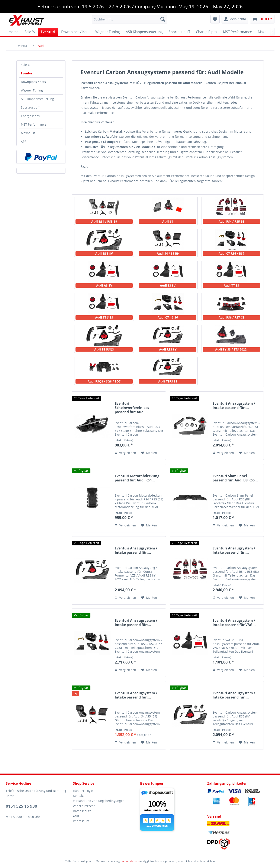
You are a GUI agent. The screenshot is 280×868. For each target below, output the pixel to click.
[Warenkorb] (262, 19)
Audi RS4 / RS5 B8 (231, 221)
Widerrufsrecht (84, 806)
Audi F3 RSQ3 (104, 349)
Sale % (26, 65)
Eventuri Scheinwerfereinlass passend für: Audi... (132, 408)
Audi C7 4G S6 (168, 317)
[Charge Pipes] (207, 32)
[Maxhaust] (266, 32)
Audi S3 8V (168, 285)
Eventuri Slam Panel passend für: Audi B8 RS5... (235, 478)
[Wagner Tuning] (108, 32)
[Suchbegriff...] (130, 19)
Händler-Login (83, 791)
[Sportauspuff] (179, 32)
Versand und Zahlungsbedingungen (99, 801)
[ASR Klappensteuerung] (144, 32)
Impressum (81, 821)
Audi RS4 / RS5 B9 (104, 221)
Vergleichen (125, 453)
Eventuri (27, 73)
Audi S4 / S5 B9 (168, 253)
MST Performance (34, 124)
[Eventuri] (48, 32)
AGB (76, 816)
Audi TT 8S (231, 285)
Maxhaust (28, 133)
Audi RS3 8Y (168, 349)
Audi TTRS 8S (168, 381)
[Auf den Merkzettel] (149, 453)
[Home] (14, 32)
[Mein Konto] (235, 19)
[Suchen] (163, 19)
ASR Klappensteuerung (37, 99)
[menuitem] (130, 19)
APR (24, 141)
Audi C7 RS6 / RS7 (231, 253)
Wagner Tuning (32, 90)
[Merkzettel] (215, 19)
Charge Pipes (30, 116)
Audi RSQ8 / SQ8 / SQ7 (104, 381)
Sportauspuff (30, 107)
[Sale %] (30, 32)
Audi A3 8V (104, 285)
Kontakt (78, 796)
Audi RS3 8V (104, 253)
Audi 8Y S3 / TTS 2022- (231, 349)
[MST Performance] (237, 32)
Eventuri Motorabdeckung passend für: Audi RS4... (137, 478)
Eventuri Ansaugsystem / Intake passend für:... (234, 406)
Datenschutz (82, 811)
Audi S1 (168, 221)
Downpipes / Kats (33, 82)
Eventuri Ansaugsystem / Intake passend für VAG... (234, 623)
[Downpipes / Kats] (75, 32)
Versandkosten (131, 861)
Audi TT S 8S (104, 317)
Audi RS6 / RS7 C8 (231, 317)
